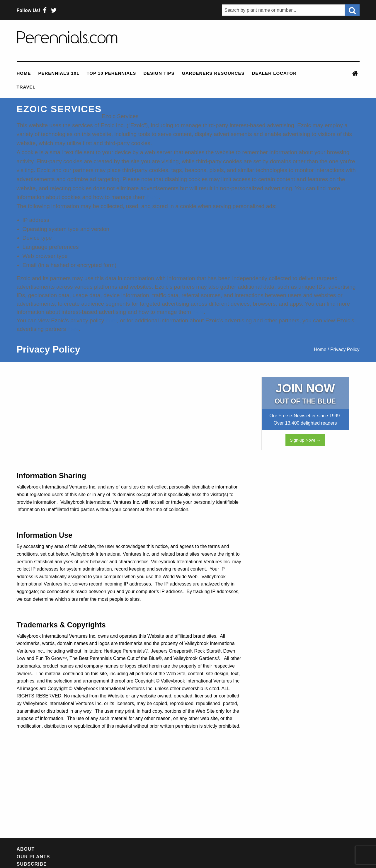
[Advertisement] (130, 424)
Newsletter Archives (144, 849)
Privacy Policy (273, 849)
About (26, 849)
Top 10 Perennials (111, 73)
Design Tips (159, 73)
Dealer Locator (274, 73)
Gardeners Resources (213, 73)
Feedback (194, 849)
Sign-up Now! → (305, 440)
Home (24, 73)
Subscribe (92, 849)
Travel (26, 87)
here (153, 197)
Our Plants (56, 849)
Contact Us (230, 849)
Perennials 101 (59, 73)
